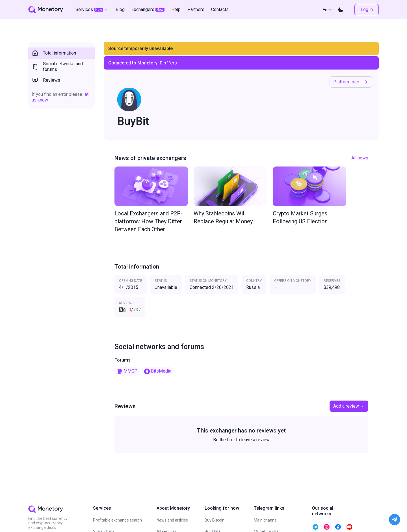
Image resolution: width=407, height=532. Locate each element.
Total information (54, 53)
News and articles (172, 520)
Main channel (266, 520)
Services (92, 10)
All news (360, 158)
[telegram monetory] (315, 527)
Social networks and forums (57, 67)
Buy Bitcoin (215, 520)
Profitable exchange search (117, 520)
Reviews (46, 80)
